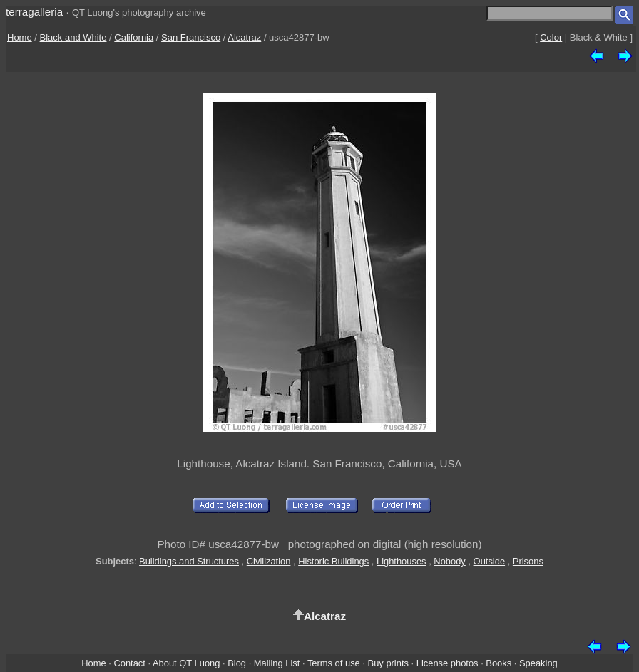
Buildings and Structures (189, 561)
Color (551, 37)
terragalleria (34, 12)
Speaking (538, 663)
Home (20, 37)
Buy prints (388, 663)
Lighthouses (402, 561)
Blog (237, 663)
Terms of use (334, 663)
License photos (448, 663)
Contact (129, 663)
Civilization (269, 561)
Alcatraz (244, 37)
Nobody (450, 561)
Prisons (528, 561)
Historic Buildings (333, 561)
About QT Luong (186, 663)
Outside (489, 561)
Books (499, 663)
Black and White (73, 37)
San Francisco (191, 37)
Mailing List (277, 663)
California (134, 37)
